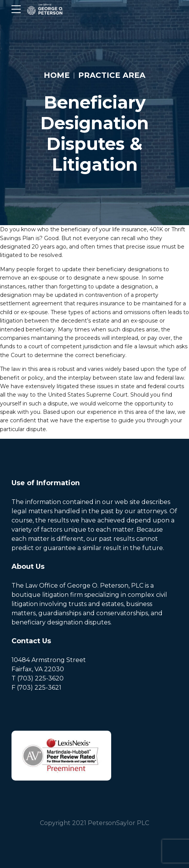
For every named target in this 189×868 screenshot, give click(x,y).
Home (57, 75)
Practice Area (112, 75)
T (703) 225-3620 (38, 678)
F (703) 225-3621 (36, 688)
